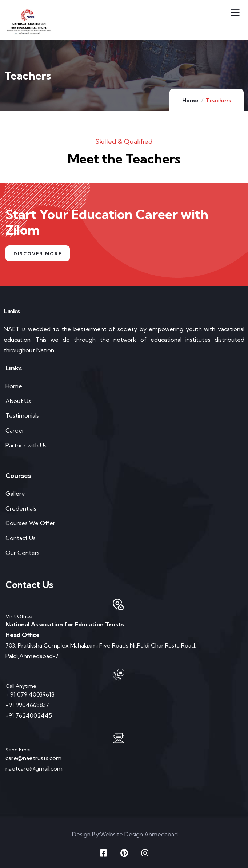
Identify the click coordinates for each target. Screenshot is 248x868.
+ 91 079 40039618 (30, 694)
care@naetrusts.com (33, 758)
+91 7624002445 (29, 715)
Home (190, 100)
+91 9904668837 (27, 705)
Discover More (38, 254)
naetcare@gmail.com (34, 768)
